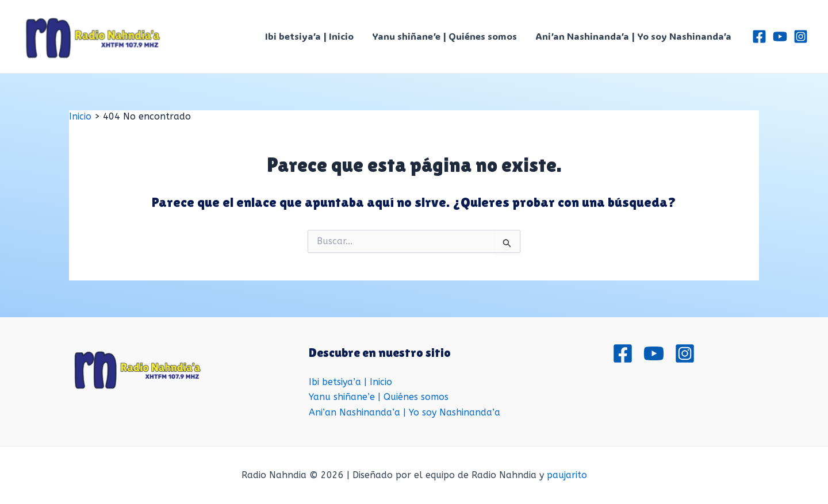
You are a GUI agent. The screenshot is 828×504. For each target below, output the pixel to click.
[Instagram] (801, 36)
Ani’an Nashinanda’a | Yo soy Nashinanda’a (633, 36)
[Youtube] (780, 36)
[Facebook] (759, 36)
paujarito (567, 475)
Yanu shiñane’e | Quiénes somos (444, 36)
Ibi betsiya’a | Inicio (309, 36)
